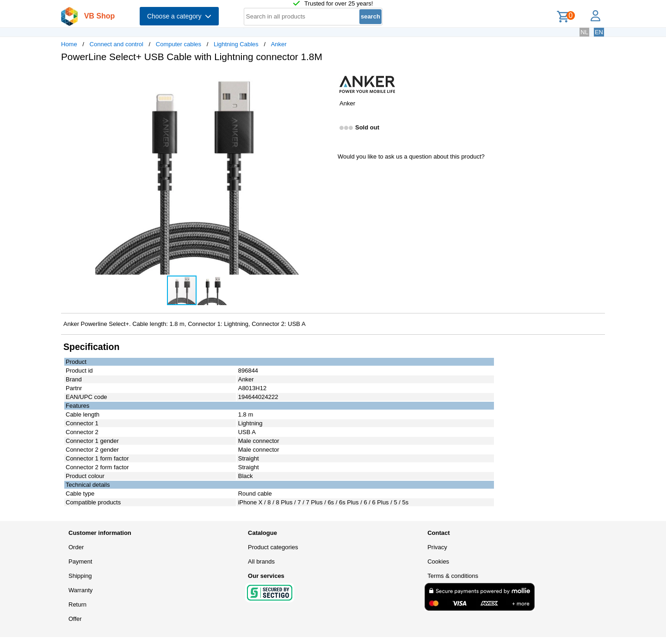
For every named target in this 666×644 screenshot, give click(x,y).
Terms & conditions (453, 576)
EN (599, 32)
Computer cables (179, 44)
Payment (80, 561)
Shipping (80, 576)
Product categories (273, 547)
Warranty (80, 590)
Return (77, 604)
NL (584, 32)
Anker (279, 44)
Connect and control (117, 44)
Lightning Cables (236, 44)
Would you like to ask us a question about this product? (411, 156)
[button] (325, 79)
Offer (75, 619)
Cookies (438, 561)
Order (76, 547)
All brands (261, 561)
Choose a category (179, 16)
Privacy (437, 547)
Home (69, 44)
